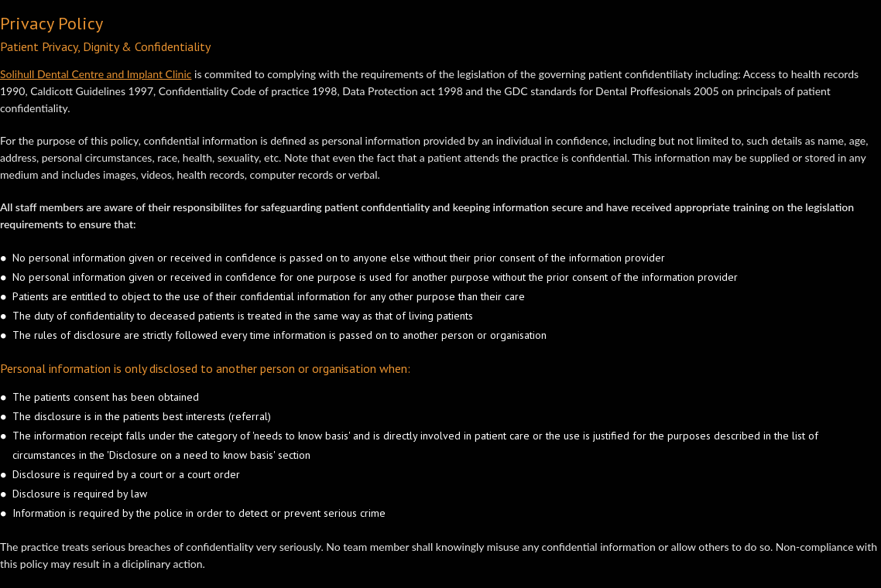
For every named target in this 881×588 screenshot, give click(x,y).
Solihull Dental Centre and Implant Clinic (96, 74)
